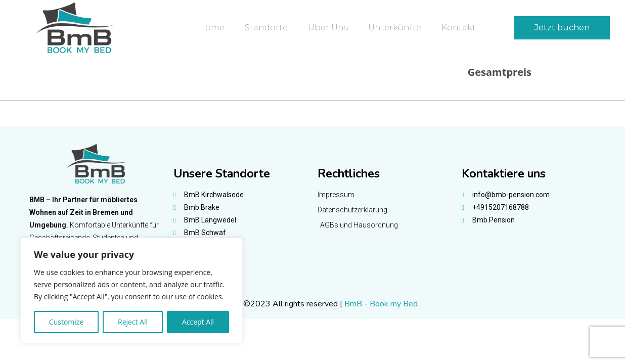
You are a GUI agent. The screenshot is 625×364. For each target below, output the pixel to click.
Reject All (133, 322)
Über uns (328, 28)
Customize (66, 322)
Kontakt (459, 28)
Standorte (266, 28)
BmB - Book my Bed (381, 304)
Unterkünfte (395, 28)
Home (212, 28)
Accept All (198, 322)
